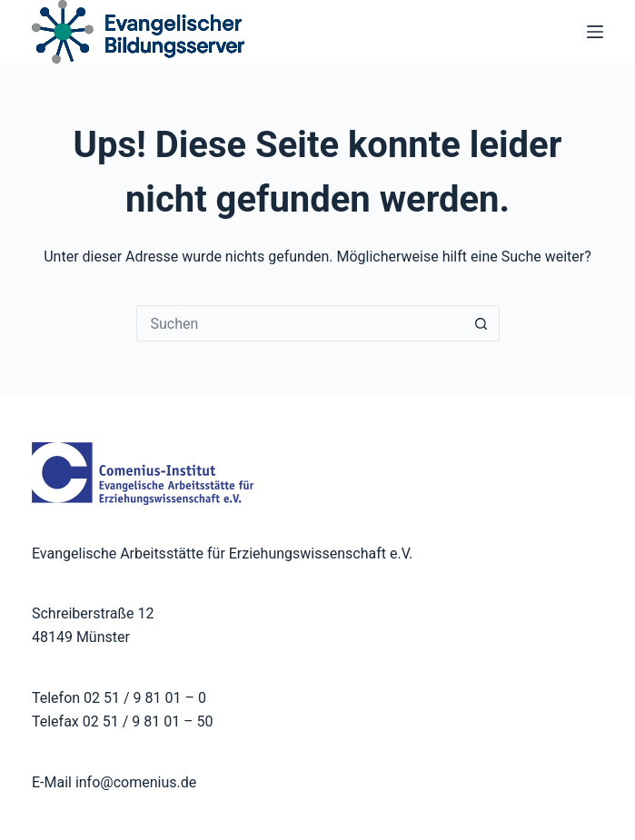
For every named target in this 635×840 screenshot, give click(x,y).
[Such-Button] (481, 323)
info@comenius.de (134, 782)
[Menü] (595, 32)
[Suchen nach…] (300, 323)
